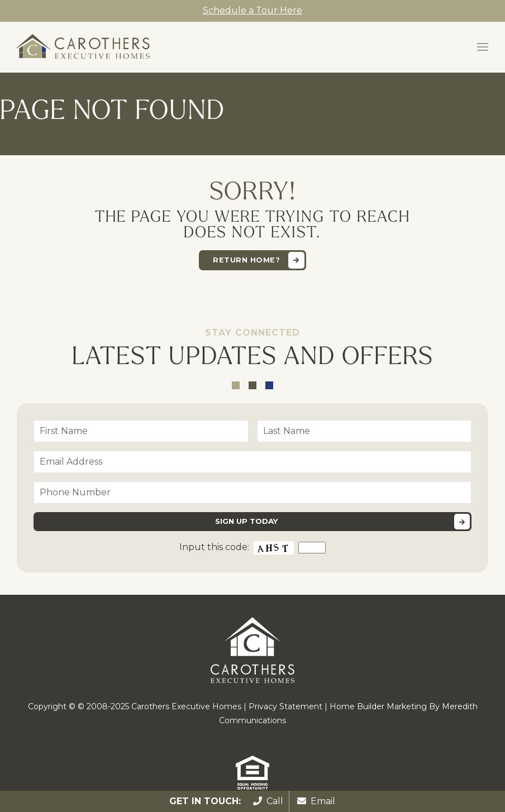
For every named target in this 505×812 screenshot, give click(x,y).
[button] (483, 47)
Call (268, 801)
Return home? (246, 260)
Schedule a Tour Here (252, 10)
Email (316, 801)
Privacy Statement (285, 706)
